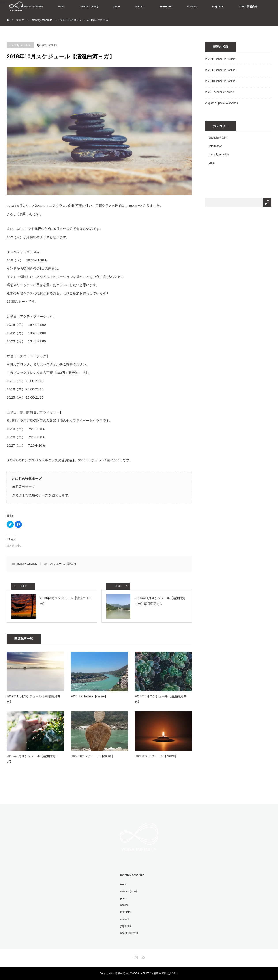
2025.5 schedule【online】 (89, 696)
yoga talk (218, 7)
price (117, 7)
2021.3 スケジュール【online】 (156, 756)
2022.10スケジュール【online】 (93, 756)
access (140, 7)
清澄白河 (71, 564)
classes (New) (89, 7)
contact (192, 7)
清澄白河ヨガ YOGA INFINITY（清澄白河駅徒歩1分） (147, 973)
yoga (212, 163)
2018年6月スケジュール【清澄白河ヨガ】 (161, 699)
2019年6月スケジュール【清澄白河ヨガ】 (33, 759)
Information (216, 146)
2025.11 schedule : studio (220, 59)
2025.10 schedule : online (220, 81)
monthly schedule (32, 7)
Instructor (166, 7)
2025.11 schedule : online (220, 70)
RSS (143, 956)
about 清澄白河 (248, 7)
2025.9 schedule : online (220, 92)
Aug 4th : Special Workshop (222, 103)
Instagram (135, 956)
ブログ (20, 20)
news (62, 7)
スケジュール (56, 564)
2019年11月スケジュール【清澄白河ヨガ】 (33, 699)
